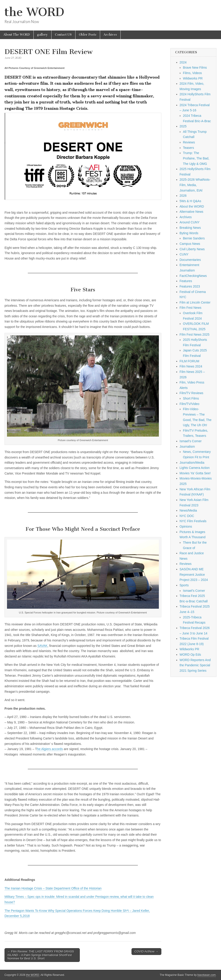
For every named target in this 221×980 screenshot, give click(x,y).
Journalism (187, 447)
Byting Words (189, 233)
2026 (183, 196)
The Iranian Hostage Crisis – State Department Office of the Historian (53, 888)
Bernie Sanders (194, 238)
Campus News (190, 244)
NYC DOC (187, 516)
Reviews (189, 142)
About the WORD (192, 206)
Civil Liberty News (192, 249)
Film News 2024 (191, 366)
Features (186, 281)
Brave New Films (195, 68)
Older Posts (88, 35)
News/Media (188, 510)
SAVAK (43, 646)
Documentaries (190, 260)
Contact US (63, 35)
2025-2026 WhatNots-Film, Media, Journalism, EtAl (195, 185)
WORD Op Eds (190, 655)
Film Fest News (190, 308)
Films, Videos (193, 73)
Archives (110, 35)
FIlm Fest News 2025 (195, 334)
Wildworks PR (193, 78)
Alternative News (192, 212)
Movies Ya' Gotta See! (195, 473)
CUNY (184, 254)
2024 (183, 62)
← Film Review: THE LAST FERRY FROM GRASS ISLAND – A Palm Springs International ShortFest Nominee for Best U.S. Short (41, 955)
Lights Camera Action (195, 468)
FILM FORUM (189, 361)
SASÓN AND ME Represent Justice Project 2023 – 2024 (194, 574)
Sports (184, 585)
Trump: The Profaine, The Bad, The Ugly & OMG (196, 158)
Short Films (191, 398)
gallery (42, 35)
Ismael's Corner (191, 441)
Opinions (186, 526)
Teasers (189, 148)
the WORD (34, 12)
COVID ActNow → (146, 951)
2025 (183, 126)
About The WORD (17, 35)
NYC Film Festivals (193, 521)
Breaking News (190, 228)
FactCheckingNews (193, 276)
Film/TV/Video (190, 404)
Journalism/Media (192, 463)
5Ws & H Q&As (190, 201)
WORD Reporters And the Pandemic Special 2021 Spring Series (195, 665)
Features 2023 (190, 286)
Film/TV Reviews (192, 393)
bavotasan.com (207, 975)
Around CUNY (190, 222)
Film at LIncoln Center (195, 302)
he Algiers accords (50, 749)
